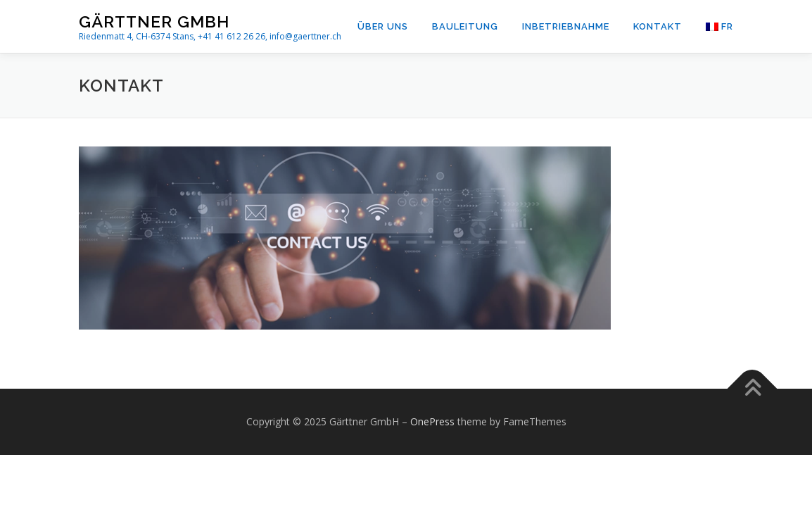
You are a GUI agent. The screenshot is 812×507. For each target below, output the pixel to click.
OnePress (432, 421)
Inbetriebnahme (566, 26)
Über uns (383, 26)
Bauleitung (465, 26)
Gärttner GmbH (154, 21)
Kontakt (658, 26)
